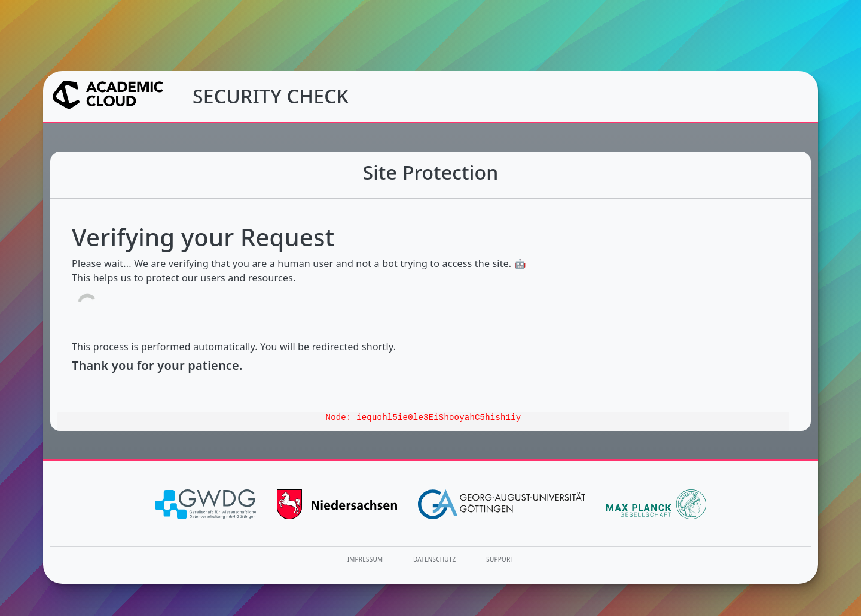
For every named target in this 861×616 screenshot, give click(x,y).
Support (500, 559)
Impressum (365, 559)
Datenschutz (435, 559)
